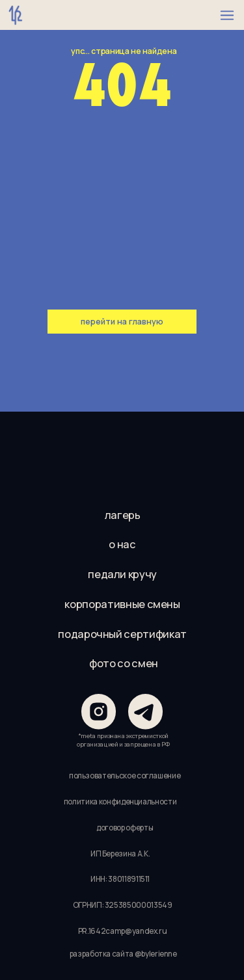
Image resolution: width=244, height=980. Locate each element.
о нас (122, 544)
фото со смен (124, 663)
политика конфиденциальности (120, 802)
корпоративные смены (122, 604)
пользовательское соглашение (125, 776)
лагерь (123, 515)
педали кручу (122, 574)
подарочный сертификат (122, 634)
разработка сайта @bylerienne (123, 954)
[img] (122, 456)
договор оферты (125, 828)
